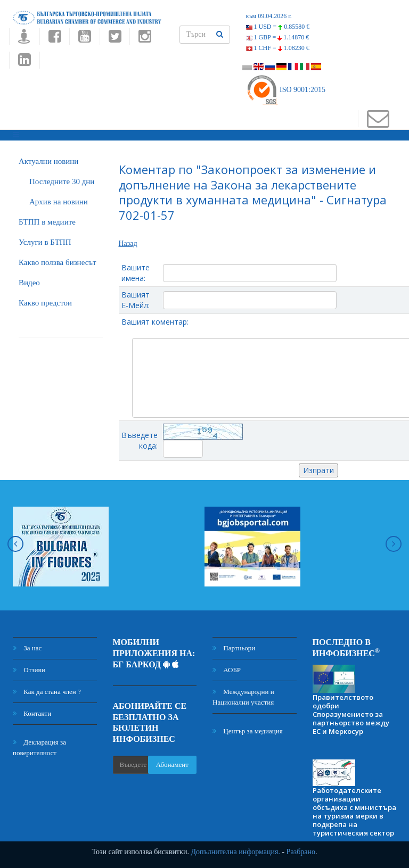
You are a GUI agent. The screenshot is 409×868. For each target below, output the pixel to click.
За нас (27, 648)
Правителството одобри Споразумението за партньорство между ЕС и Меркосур (351, 714)
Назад (128, 243)
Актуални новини (48, 161)
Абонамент (172, 764)
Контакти (32, 713)
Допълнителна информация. (235, 852)
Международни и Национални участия (243, 697)
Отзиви (29, 670)
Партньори (234, 648)
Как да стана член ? (47, 692)
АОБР (227, 670)
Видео (29, 283)
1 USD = (278, 27)
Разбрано (301, 852)
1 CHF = (278, 48)
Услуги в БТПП (45, 242)
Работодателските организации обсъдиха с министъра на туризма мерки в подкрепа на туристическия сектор (354, 812)
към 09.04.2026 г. (269, 16)
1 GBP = (278, 37)
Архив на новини (59, 202)
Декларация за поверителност (39, 747)
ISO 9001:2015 (286, 90)
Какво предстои (45, 303)
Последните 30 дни (62, 181)
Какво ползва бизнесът (58, 262)
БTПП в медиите (47, 222)
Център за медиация (248, 731)
